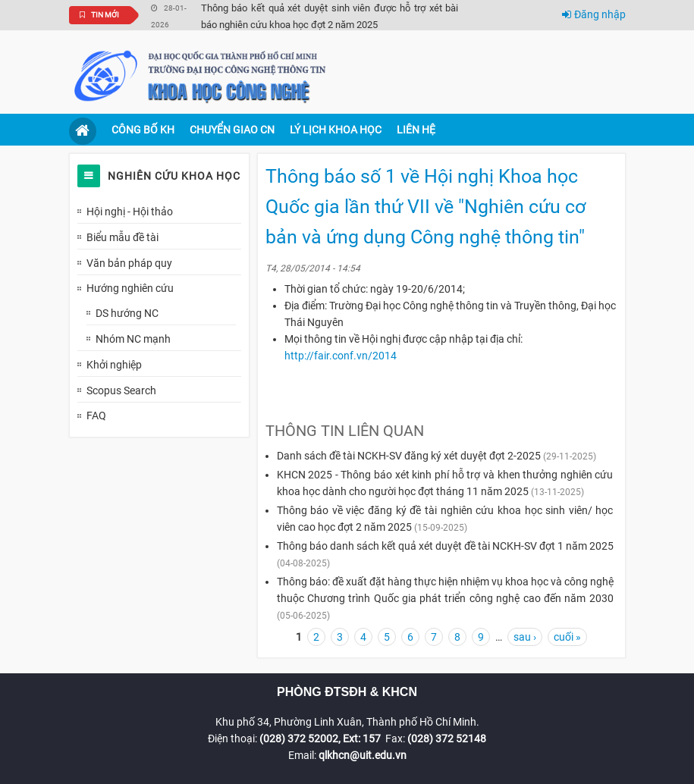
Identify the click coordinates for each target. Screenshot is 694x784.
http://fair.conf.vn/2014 (341, 356)
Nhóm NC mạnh (133, 339)
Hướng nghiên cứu (130, 288)
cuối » (567, 637)
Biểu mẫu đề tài (122, 237)
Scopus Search (121, 390)
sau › (525, 637)
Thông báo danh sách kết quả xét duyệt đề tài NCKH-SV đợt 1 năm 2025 (445, 546)
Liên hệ (416, 130)
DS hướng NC (127, 313)
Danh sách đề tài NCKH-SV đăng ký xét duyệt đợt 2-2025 (409, 456)
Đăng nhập (594, 14)
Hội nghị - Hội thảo (130, 212)
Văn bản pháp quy (129, 263)
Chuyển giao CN (232, 130)
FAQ (96, 416)
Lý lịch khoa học (336, 130)
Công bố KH (143, 130)
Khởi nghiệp (114, 365)
